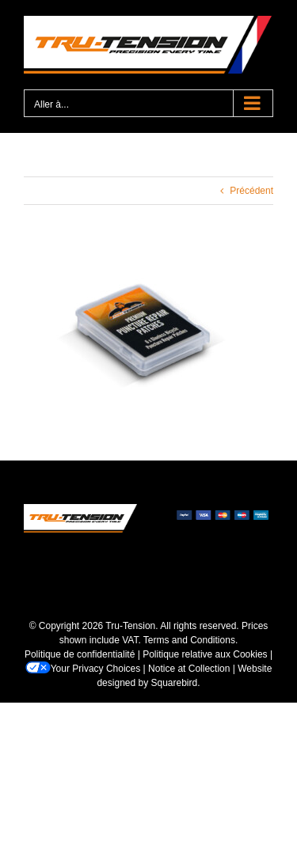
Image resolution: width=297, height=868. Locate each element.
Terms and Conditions (189, 640)
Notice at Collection (189, 669)
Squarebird (175, 683)
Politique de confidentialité (80, 654)
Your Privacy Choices (83, 669)
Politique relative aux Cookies (205, 654)
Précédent (251, 191)
